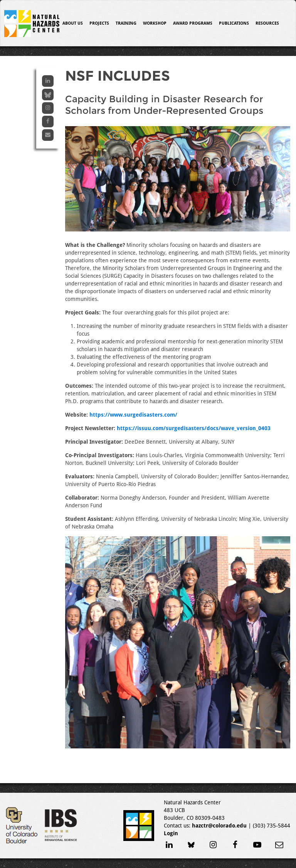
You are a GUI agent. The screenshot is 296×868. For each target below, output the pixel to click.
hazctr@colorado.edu (219, 826)
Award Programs (193, 23)
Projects (99, 23)
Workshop (155, 23)
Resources (267, 23)
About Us (73, 23)
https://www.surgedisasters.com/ (133, 415)
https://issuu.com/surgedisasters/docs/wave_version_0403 (194, 428)
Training (126, 23)
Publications (234, 23)
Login (171, 833)
